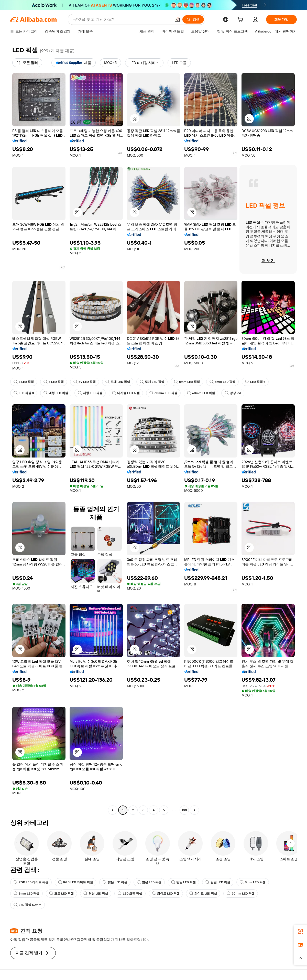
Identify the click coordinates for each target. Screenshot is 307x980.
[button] (177, 19)
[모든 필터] (27, 63)
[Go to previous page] (113, 810)
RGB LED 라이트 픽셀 (31, 882)
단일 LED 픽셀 (183, 882)
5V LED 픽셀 (85, 382)
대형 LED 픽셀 (56, 393)
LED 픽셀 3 (255, 382)
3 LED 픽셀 (24, 382)
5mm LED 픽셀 (187, 382)
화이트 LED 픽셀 (166, 894)
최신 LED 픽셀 (96, 894)
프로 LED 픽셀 (61, 894)
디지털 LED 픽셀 (126, 393)
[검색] (193, 19)
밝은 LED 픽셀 (115, 882)
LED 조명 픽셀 (130, 894)
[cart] (241, 20)
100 (184, 810)
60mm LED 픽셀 (163, 393)
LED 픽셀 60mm (28, 905)
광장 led (233, 393)
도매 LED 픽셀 (118, 382)
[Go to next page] (194, 810)
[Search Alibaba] (122, 19)
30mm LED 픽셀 (241, 894)
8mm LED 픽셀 (253, 882)
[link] (300, 931)
